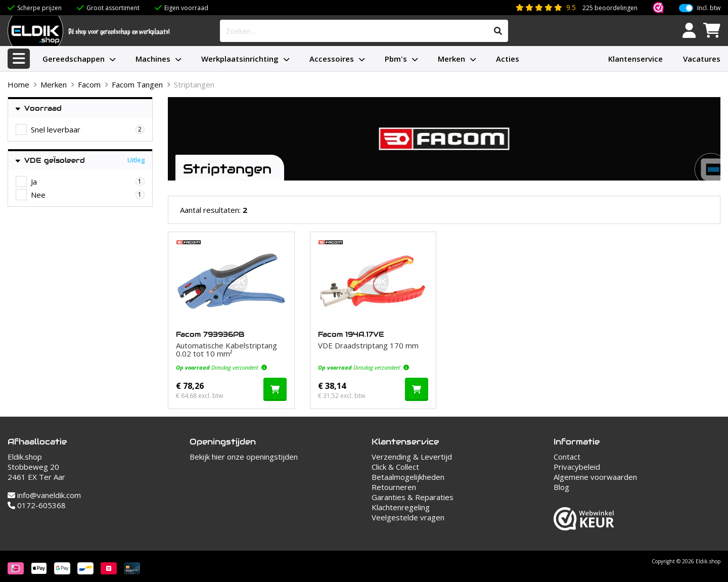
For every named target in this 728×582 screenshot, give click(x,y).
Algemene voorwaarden (595, 477)
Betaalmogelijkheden (408, 477)
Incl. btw (709, 6)
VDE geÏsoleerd (50, 161)
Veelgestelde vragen (408, 517)
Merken (451, 59)
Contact (567, 457)
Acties (508, 59)
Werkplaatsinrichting (240, 59)
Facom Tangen (137, 84)
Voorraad (39, 108)
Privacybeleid (577, 467)
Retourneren (394, 487)
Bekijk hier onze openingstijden (244, 457)
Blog (561, 487)
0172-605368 (37, 505)
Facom (89, 84)
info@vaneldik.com (44, 495)
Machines (153, 59)
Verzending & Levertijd (412, 457)
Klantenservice (635, 59)
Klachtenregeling (401, 507)
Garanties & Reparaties (413, 497)
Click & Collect (395, 467)
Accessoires (332, 59)
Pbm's (396, 59)
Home (18, 84)
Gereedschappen (74, 59)
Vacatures (702, 59)
